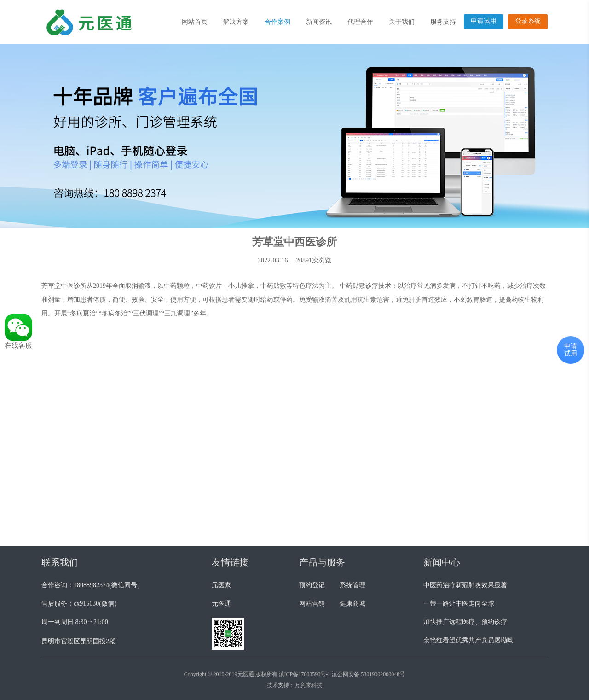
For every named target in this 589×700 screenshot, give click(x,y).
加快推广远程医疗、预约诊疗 (465, 622)
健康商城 (352, 604)
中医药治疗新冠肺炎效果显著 (465, 585)
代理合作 (360, 22)
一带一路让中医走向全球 (459, 604)
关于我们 (402, 22)
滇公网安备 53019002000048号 (368, 674)
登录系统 (528, 21)
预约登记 (312, 585)
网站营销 (312, 604)
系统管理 (352, 585)
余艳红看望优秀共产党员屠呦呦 (468, 640)
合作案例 (277, 22)
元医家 (221, 585)
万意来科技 (308, 685)
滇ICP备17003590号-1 (305, 674)
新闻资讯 (319, 22)
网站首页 (195, 22)
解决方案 (236, 22)
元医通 (221, 604)
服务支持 (443, 22)
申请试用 (484, 21)
